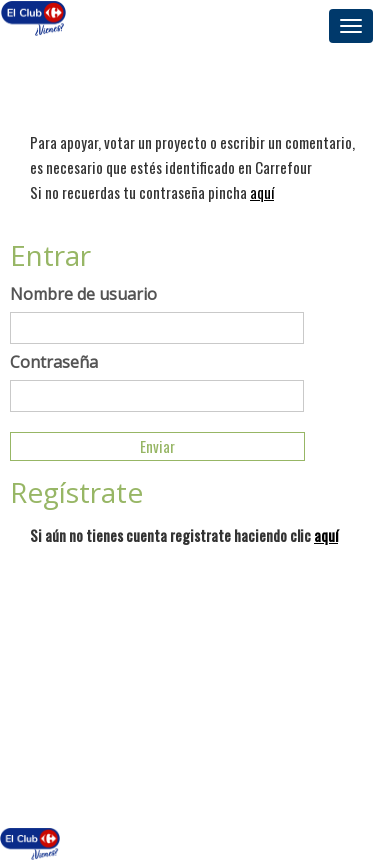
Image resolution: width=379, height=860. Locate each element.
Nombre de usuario (83, 294)
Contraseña (54, 362)
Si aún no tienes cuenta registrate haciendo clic (184, 535)
